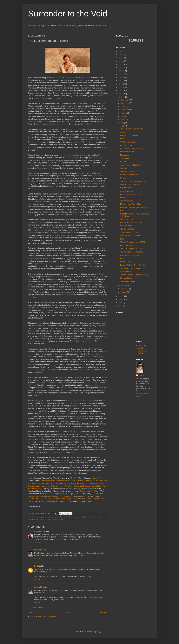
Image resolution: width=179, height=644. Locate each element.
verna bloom (50, 519)
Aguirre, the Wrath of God (130, 185)
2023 (121, 61)
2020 (121, 71)
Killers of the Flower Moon (57, 501)
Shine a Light (53, 496)
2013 (121, 94)
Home (68, 613)
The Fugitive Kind (127, 219)
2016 (121, 84)
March (123, 286)
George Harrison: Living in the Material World (46, 499)
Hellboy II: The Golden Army (131, 255)
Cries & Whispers (127, 191)
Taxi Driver (89, 481)
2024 (121, 58)
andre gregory (39, 517)
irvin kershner (92, 517)
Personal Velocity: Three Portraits (133, 265)
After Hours (41, 486)
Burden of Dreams (127, 152)
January (124, 292)
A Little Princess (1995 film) (130, 165)
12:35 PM (38, 542)
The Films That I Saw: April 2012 (132, 129)
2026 (121, 51)
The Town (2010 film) (128, 171)
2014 (121, 91)
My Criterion (142, 348)
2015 (121, 87)
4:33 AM (37, 580)
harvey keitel (83, 517)
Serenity (123, 132)
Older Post (103, 613)
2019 (121, 74)
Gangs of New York (62, 494)
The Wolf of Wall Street (82, 499)
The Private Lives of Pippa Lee (132, 252)
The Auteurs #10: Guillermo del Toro (134, 181)
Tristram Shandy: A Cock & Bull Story (134, 275)
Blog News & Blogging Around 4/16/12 (134, 207)
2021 (121, 68)
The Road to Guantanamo (130, 268)
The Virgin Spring (127, 201)
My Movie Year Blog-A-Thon (131, 204)
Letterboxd (142, 345)
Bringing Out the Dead (89, 491)
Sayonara (124, 178)
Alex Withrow (40, 531)
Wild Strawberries (127, 226)
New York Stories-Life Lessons (78, 486)
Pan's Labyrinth (126, 245)
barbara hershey (50, 517)
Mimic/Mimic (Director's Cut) (131, 194)
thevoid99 (38, 550)
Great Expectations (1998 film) (132, 149)
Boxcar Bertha (98, 478)
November (125, 103)
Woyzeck (124, 168)
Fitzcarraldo (125, 155)
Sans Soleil (124, 158)
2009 (121, 303)
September (125, 110)
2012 (121, 97)
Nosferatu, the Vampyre (129, 175)
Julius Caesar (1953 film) (130, 232)
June (123, 120)
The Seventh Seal (127, 229)
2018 (121, 77)
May (123, 123)
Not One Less (125, 262)
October (124, 107)
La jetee (123, 162)
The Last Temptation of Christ (131, 249)
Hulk (122, 211)
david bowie (60, 517)
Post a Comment (38, 608)
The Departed (40, 496)
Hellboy (123, 259)
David (37, 566)
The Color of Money (55, 486)
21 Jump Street (126, 278)
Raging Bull (88, 483)
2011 (121, 296)
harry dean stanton (71, 517)
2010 (121, 299)
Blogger (99, 632)
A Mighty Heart (126, 272)
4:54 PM (37, 559)
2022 (121, 64)
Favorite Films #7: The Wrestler (132, 223)
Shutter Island (66, 496)
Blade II (123, 239)
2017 (121, 81)
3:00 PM (37, 603)
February (124, 289)
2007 (121, 306)
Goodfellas (96, 486)
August (124, 113)
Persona (123, 198)
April (123, 126)
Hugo (69, 499)
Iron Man (124, 139)
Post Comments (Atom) (47, 617)
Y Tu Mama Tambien (128, 142)
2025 (121, 55)
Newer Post (33, 613)
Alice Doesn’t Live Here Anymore (69, 481)
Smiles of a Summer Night (130, 236)
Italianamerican (48, 481)
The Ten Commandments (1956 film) (134, 242)
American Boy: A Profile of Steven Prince (50, 483)
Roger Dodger (126, 188)
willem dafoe (59, 519)
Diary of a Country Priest (129, 135)
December (125, 100)
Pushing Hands (126, 145)
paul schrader (40, 519)
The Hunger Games (128, 281)
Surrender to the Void (68, 13)
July (122, 116)
